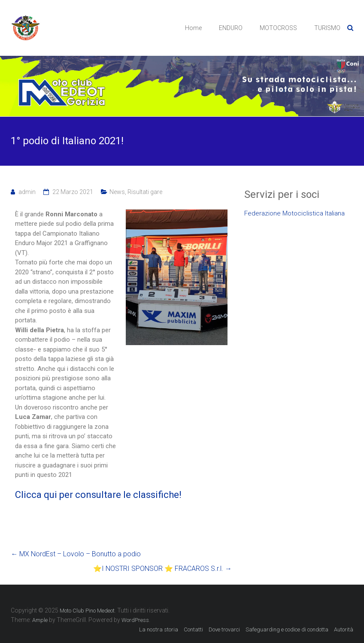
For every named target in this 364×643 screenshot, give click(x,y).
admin (27, 192)
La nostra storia (159, 629)
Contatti (193, 629)
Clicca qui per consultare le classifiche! (98, 495)
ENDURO (231, 28)
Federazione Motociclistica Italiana (294, 213)
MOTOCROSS (278, 28)
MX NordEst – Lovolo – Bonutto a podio (76, 554)
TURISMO (327, 28)
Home (193, 28)
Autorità (344, 629)
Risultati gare (145, 192)
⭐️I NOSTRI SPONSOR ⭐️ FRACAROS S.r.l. (162, 569)
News (117, 192)
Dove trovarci (224, 629)
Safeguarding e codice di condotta (287, 629)
